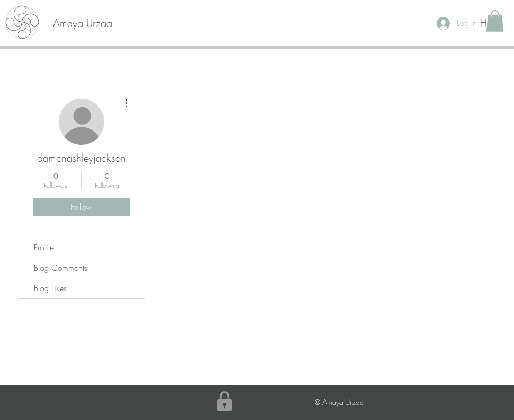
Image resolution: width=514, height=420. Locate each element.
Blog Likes (50, 288)
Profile (44, 247)
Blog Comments (60, 268)
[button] (495, 21)
